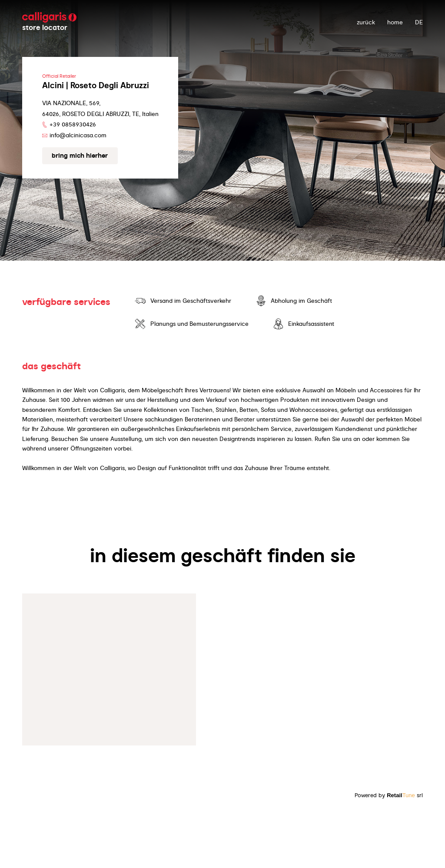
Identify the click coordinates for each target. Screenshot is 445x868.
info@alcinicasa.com (78, 135)
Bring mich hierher (80, 156)
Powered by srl (389, 795)
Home (395, 22)
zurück (366, 22)
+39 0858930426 (73, 124)
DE (419, 22)
